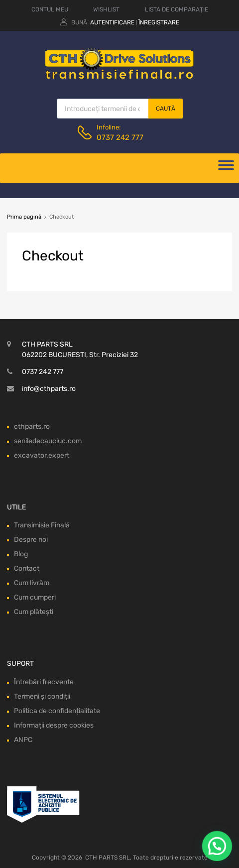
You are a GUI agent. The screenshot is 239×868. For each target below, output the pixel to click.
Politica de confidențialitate (57, 711)
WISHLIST (106, 9)
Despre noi (31, 540)
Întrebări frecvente (44, 682)
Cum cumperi (35, 597)
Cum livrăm (32, 583)
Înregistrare (159, 22)
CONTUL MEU (50, 9)
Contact (27, 568)
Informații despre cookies (54, 725)
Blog (21, 554)
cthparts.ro (32, 427)
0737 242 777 (120, 137)
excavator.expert (42, 455)
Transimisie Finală (42, 525)
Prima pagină (24, 217)
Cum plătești (34, 612)
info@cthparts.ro (49, 389)
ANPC (23, 740)
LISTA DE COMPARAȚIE (177, 9)
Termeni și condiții (42, 696)
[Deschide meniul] (226, 168)
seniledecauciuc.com (48, 441)
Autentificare (112, 22)
